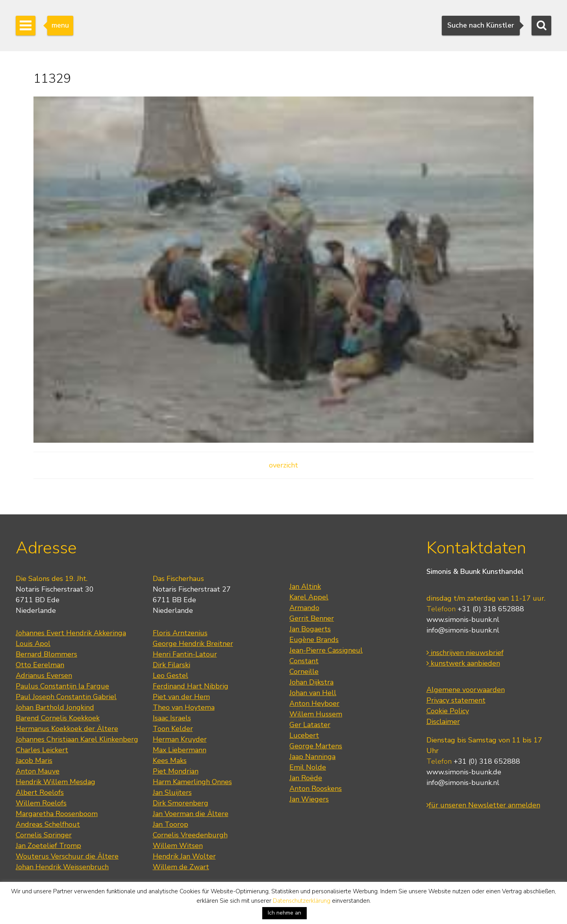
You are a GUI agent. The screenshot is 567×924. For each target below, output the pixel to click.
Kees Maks (170, 761)
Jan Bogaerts (310, 629)
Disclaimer (443, 722)
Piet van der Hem (181, 697)
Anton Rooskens (316, 789)
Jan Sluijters (172, 792)
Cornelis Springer (44, 835)
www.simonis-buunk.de (464, 772)
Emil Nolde (308, 767)
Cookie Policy (448, 711)
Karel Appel (309, 597)
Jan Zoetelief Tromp (48, 846)
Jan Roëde (306, 778)
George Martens (316, 746)
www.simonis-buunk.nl (463, 620)
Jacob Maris (34, 761)
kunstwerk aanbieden (463, 663)
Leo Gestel (170, 675)
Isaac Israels (172, 718)
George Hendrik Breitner (193, 644)
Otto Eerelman (40, 665)
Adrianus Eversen (44, 675)
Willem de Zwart (181, 867)
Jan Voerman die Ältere (191, 814)
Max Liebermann (180, 750)
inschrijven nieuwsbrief (465, 653)
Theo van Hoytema (184, 707)
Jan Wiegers (309, 799)
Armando (304, 608)
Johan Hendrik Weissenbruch (62, 867)
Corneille (304, 672)
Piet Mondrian (176, 771)
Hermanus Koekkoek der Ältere (67, 729)
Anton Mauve (38, 771)
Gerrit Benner (312, 618)
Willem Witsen (178, 846)
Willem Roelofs (41, 803)
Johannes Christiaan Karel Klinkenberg (77, 739)
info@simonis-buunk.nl (463, 630)
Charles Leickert (42, 750)
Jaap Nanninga (312, 757)
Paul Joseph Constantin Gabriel (66, 697)
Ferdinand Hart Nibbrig (191, 686)
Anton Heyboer (314, 703)
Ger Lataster (310, 725)
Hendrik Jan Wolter (184, 856)
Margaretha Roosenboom (57, 814)
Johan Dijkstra (311, 682)
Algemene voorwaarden (466, 690)
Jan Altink (305, 586)
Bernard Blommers (46, 654)
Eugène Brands (314, 640)
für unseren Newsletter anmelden (483, 805)
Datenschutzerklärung (302, 901)
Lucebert (304, 735)
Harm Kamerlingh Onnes (192, 782)
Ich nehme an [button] (284, 913)
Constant (304, 661)
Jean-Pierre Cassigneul (326, 650)
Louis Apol (33, 644)
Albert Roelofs (40, 792)
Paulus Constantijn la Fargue (62, 686)
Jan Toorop (170, 824)
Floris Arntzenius (180, 633)
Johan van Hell (313, 693)
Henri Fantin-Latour (185, 654)
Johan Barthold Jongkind (55, 707)
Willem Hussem (316, 714)
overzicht (283, 465)
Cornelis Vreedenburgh (190, 835)
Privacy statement (456, 700)
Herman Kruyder (180, 739)
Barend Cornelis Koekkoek (58, 718)
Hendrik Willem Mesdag (56, 782)
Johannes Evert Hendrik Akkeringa (71, 633)
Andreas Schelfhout (48, 824)
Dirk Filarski (171, 665)
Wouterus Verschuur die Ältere (67, 856)
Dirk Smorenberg (181, 803)
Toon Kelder (173, 729)
